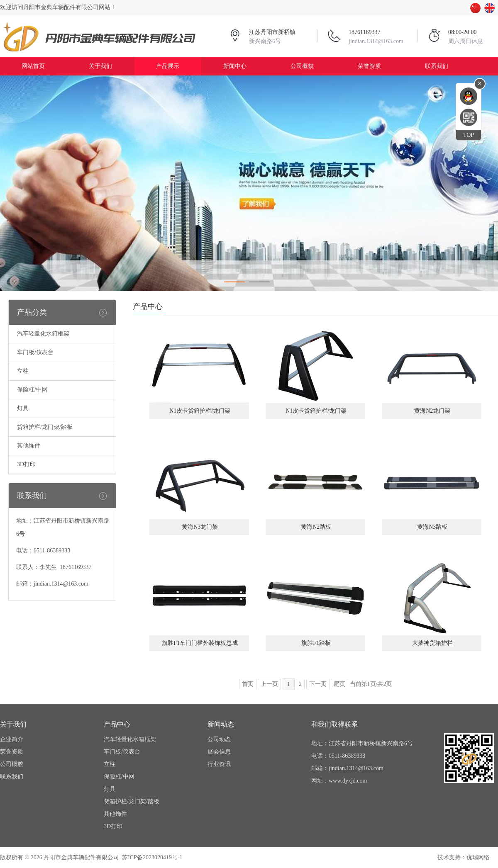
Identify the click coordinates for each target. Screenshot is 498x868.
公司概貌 (302, 66)
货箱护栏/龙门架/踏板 (45, 427)
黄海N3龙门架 (199, 527)
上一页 (269, 684)
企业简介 (12, 739)
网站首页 (33, 66)
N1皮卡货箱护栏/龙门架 (199, 411)
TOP (469, 135)
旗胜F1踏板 (315, 643)
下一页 (318, 684)
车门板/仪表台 (35, 352)
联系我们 (437, 66)
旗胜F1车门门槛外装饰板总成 (199, 643)
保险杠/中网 (32, 390)
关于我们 (100, 66)
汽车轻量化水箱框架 (43, 334)
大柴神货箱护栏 (432, 643)
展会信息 (219, 752)
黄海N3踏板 (432, 527)
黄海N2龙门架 (432, 411)
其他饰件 (29, 446)
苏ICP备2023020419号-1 (152, 857)
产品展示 (168, 66)
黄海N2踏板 (316, 527)
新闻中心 (235, 66)
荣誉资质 (369, 66)
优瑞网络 (478, 857)
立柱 (23, 371)
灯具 (23, 408)
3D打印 (26, 464)
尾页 (339, 684)
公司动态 (219, 739)
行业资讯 (219, 764)
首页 (248, 684)
